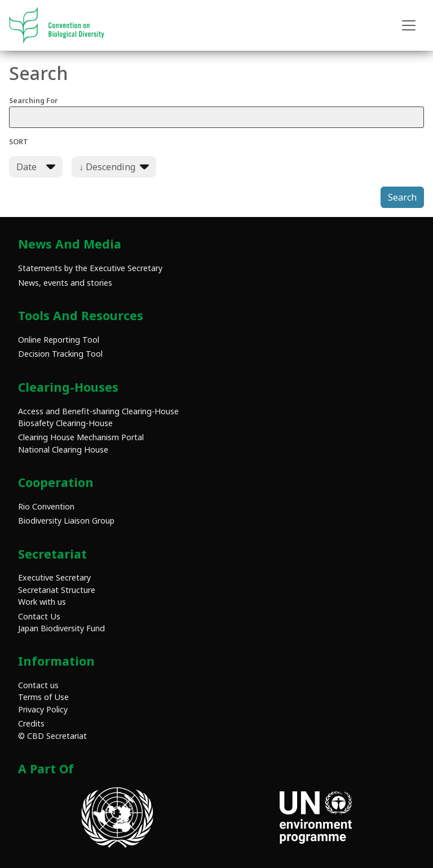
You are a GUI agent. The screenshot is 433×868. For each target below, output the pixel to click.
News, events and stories (65, 283)
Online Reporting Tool (59, 340)
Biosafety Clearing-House (65, 423)
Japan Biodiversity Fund (61, 628)
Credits (31, 723)
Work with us (42, 602)
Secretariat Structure (57, 590)
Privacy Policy (43, 709)
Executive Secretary (54, 577)
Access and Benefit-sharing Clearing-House (98, 411)
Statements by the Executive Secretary (90, 268)
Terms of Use (43, 697)
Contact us (38, 685)
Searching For (216, 112)
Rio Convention (46, 506)
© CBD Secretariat (52, 736)
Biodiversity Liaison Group (66, 521)
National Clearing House (63, 449)
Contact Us (39, 616)
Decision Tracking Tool (60, 354)
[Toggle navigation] (409, 25)
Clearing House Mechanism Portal (81, 437)
